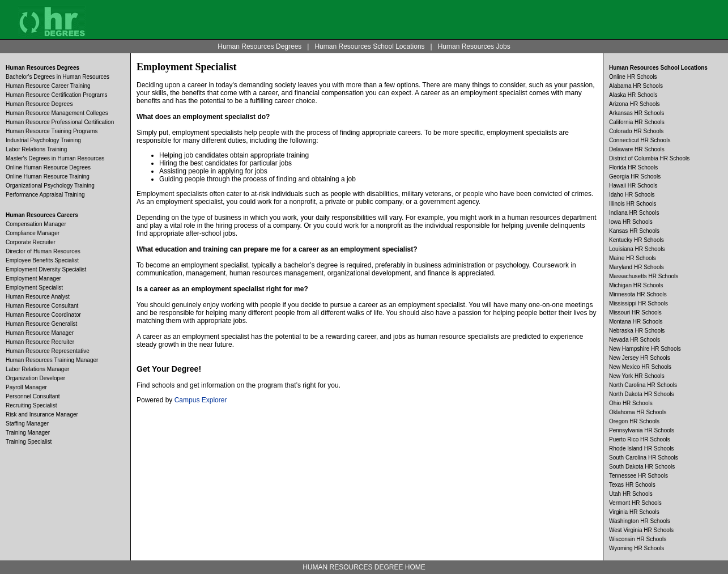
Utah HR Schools (631, 494)
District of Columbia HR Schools (649, 158)
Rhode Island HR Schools (642, 448)
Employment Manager (33, 279)
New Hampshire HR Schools (645, 349)
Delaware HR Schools (637, 149)
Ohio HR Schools (631, 403)
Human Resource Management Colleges (57, 113)
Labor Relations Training (36, 149)
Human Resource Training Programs (52, 131)
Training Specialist (29, 442)
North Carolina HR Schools (643, 385)
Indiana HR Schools (634, 213)
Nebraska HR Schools (637, 331)
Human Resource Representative (48, 351)
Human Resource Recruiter (40, 342)
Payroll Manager (26, 387)
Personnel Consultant (33, 396)
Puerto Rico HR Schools (640, 439)
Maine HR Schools (633, 258)
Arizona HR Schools (634, 104)
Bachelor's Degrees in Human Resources (58, 77)
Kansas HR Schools (634, 231)
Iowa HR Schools (631, 222)
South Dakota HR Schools (642, 467)
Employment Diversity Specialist (46, 269)
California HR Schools (637, 122)
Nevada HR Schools (635, 340)
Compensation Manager (36, 224)
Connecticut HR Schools (640, 140)
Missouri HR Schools (635, 312)
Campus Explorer (201, 400)
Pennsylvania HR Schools (642, 430)
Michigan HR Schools (636, 285)
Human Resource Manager (40, 333)
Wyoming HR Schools (637, 548)
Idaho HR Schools (632, 195)
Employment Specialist (34, 288)
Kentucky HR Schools (637, 240)
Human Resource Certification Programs (57, 95)
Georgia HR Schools (635, 177)
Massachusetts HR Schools (644, 276)
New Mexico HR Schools (640, 367)
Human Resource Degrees (39, 104)
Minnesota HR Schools (638, 294)
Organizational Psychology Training (50, 186)
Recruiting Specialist (31, 405)
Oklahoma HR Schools (638, 412)
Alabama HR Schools (636, 86)
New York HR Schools (637, 376)
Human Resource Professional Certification (60, 122)
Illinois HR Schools (633, 204)
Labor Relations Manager (37, 369)
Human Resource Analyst (38, 297)
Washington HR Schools (640, 521)
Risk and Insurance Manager (42, 414)
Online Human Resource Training (48, 177)
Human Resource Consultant (42, 306)
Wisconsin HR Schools (638, 539)
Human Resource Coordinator (43, 315)
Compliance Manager (33, 233)
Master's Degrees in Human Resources (55, 158)
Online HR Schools (633, 77)
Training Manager (28, 433)
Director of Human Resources (43, 251)
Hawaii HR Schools (633, 186)
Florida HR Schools (633, 167)
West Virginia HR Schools (641, 530)
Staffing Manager (27, 424)
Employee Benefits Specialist (42, 260)
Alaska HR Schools (633, 95)
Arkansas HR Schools (637, 113)
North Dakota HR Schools (642, 394)
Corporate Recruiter (31, 242)
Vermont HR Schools (635, 503)
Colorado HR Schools (636, 131)
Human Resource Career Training (48, 86)
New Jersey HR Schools (640, 358)
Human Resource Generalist (41, 324)
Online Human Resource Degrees (48, 167)
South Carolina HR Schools (644, 458)
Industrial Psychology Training (43, 140)
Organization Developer (35, 378)
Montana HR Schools (636, 322)
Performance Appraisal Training (45, 195)
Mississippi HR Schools (638, 303)
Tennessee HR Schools (638, 476)
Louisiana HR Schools (637, 249)
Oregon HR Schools (634, 421)
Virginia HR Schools (634, 512)
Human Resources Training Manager (52, 360)
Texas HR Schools (632, 485)
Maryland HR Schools (637, 267)
